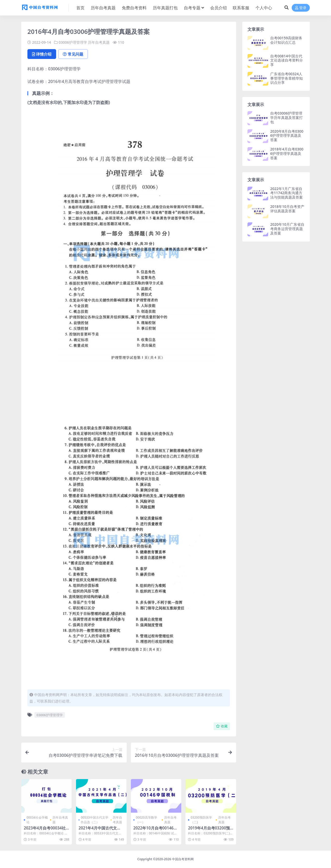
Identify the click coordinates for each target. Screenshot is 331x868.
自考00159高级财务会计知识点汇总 (286, 40)
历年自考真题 (99, 42)
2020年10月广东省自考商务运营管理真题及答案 (287, 229)
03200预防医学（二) (201, 820)
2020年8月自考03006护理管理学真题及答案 (287, 136)
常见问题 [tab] (73, 54)
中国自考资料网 (183, 859)
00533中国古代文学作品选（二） (94, 820)
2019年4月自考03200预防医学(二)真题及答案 (209, 830)
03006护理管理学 (73, 42)
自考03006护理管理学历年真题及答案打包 (287, 118)
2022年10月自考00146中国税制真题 (156, 830)
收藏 (222, 726)
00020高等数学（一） (146, 820)
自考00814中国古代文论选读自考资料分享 (287, 60)
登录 (301, 8)
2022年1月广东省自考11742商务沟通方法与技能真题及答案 (287, 193)
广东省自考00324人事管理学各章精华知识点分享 (287, 78)
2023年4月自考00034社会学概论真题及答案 (45, 830)
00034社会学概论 (37, 820)
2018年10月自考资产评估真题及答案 (287, 209)
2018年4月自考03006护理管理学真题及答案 (287, 153)
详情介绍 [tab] (42, 54)
